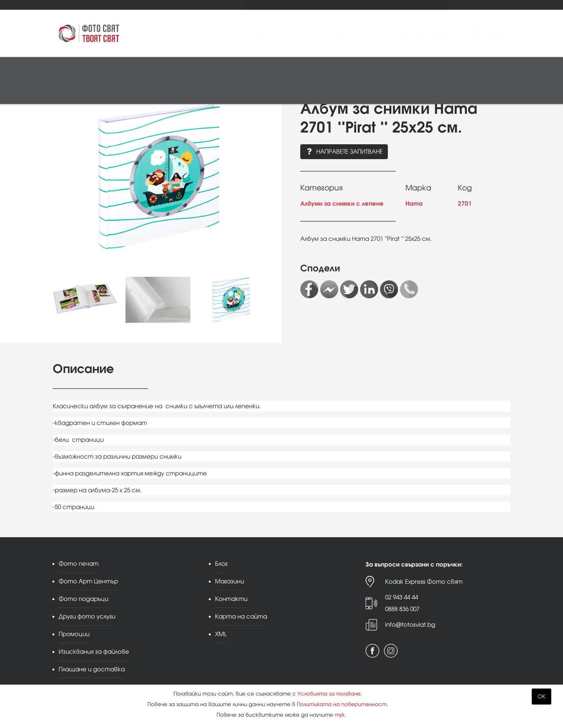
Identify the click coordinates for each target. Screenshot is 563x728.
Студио (245, 69)
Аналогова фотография (407, 69)
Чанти (356, 69)
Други (458, 69)
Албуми (299, 69)
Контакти (334, 4)
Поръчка (499, 33)
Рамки (272, 69)
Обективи (117, 69)
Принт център (74, 92)
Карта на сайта (241, 616)
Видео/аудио (157, 69)
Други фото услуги (204, 4)
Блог (275, 4)
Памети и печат (205, 69)
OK (541, 697)
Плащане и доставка (92, 669)
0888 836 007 (402, 609)
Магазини (303, 4)
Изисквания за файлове (94, 652)
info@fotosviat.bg (410, 625)
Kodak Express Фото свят (424, 582)
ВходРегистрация (430, 33)
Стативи (329, 69)
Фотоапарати (76, 69)
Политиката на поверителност (342, 704)
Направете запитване (344, 152)
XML (221, 634)
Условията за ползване (329, 694)
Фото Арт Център (107, 4)
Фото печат (66, 4)
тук (340, 715)
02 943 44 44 (402, 597)
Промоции (247, 4)
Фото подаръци (154, 4)
